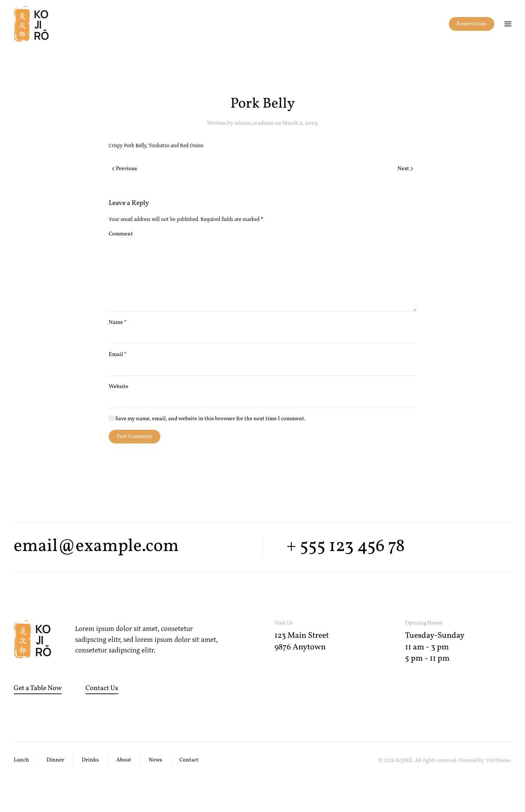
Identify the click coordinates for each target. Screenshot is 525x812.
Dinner (55, 760)
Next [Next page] (405, 169)
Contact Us (102, 688)
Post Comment (134, 437)
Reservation (472, 24)
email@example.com (96, 546)
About (124, 760)
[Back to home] (31, 24)
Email (118, 355)
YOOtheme (498, 760)
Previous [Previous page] (125, 169)
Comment (121, 234)
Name (118, 322)
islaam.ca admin (254, 123)
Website (119, 387)
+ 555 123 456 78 (346, 546)
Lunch (21, 760)
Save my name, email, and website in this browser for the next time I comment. (207, 419)
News (155, 760)
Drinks (90, 760)
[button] (508, 24)
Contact (189, 760)
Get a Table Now (38, 688)
